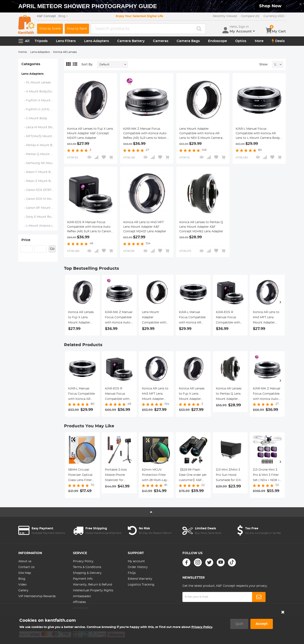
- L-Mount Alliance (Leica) (40, 226)
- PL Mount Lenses (36, 83)
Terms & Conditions (87, 567)
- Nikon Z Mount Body (39, 181)
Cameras (161, 41)
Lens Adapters (97, 41)
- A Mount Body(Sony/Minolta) (40, 92)
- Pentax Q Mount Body (40, 154)
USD (275, 16)
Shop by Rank (77, 29)
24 (276, 65)
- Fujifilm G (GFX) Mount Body (40, 109)
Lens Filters (66, 41)
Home (23, 52)
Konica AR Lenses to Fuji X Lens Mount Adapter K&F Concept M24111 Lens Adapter (90, 133)
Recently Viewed (225, 16)
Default (104, 65)
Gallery (23, 591)
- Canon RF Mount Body (40, 208)
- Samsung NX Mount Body (40, 163)
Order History (138, 567)
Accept (262, 624)
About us (25, 561)
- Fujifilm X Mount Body (40, 101)
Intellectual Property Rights (93, 591)
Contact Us (26, 567)
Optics (241, 41)
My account (136, 561)
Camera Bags (188, 41)
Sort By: (87, 65)
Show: (264, 65)
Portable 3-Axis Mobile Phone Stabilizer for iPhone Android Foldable (116, 476)
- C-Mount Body (34, 118)
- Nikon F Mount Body (39, 172)
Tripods (41, 41)
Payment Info (83, 579)
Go (52, 249)
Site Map (25, 573)
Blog (22, 579)
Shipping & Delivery (87, 573)
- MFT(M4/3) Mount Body (40, 136)
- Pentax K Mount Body (40, 145)
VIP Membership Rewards (37, 596)
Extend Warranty (140, 579)
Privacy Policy (83, 561)
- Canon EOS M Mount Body (40, 199)
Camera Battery (131, 41)
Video (22, 585)
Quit (239, 624)
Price (26, 240)
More (259, 41)
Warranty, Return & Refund (92, 585)
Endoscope (217, 41)
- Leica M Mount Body (39, 127)
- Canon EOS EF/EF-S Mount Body (40, 190)
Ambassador (82, 596)
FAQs (132, 573)
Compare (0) (250, 16)
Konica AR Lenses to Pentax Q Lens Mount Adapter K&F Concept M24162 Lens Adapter (201, 227)
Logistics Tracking (141, 585)
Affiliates (79, 602)
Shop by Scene (50, 29)
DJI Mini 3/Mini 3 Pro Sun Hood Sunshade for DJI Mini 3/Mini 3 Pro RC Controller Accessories (228, 476)
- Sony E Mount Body (38, 217)
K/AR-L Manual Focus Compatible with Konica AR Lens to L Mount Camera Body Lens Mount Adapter (258, 134)
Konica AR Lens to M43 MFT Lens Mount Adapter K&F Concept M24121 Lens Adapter (145, 227)
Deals (278, 41)
